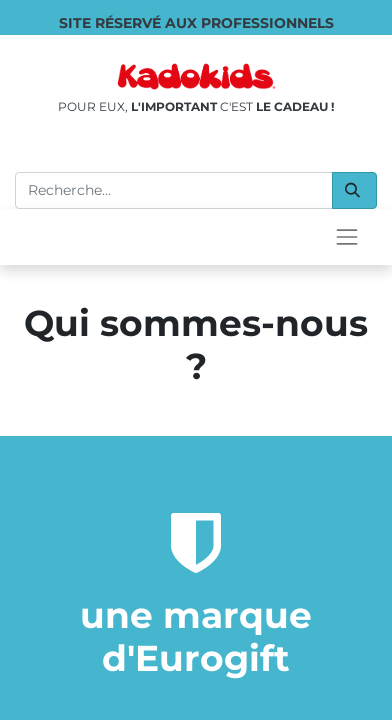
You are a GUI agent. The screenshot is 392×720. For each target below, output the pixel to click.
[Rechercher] (354, 190)
